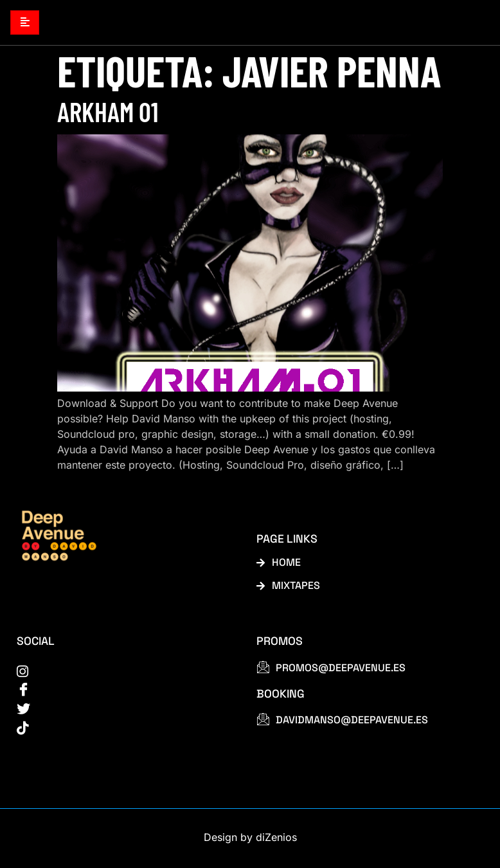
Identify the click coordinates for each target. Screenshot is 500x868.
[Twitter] (122, 711)
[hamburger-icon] (25, 23)
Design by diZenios (250, 840)
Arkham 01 (108, 112)
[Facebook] (122, 691)
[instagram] (122, 672)
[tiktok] (122, 730)
